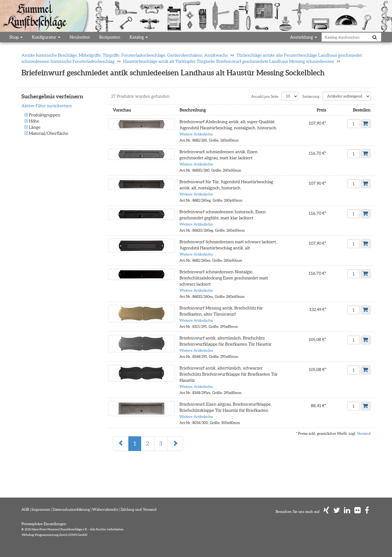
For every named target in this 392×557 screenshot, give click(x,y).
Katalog (139, 37)
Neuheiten (80, 37)
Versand (364, 433)
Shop (16, 37)
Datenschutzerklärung (71, 509)
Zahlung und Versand (138, 509)
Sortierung (311, 96)
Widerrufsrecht (105, 509)
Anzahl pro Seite (265, 96)
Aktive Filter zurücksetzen (47, 106)
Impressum (41, 509)
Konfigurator (46, 37)
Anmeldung (303, 37)
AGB (25, 509)
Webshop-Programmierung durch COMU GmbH (54, 535)
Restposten (110, 37)
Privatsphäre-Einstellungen (44, 524)
